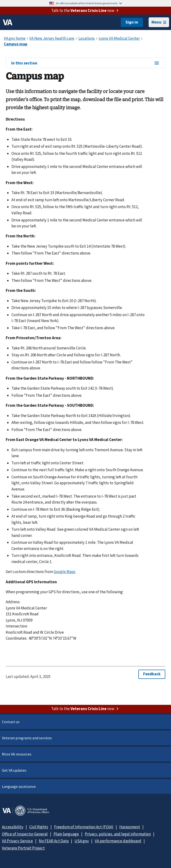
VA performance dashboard (118, 841)
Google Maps (65, 572)
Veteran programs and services (27, 738)
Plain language (66, 834)
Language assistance (19, 786)
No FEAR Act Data (54, 841)
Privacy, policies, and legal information (118, 834)
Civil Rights (39, 827)
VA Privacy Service (17, 841)
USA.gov (82, 841)
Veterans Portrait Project (23, 848)
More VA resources (17, 754)
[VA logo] (8, 22)
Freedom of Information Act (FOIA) (84, 827)
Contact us (11, 722)
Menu (159, 22)
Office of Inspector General (25, 834)
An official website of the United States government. (89, 3)
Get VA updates (14, 770)
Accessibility (13, 827)
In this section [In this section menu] (85, 63)
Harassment (130, 827)
